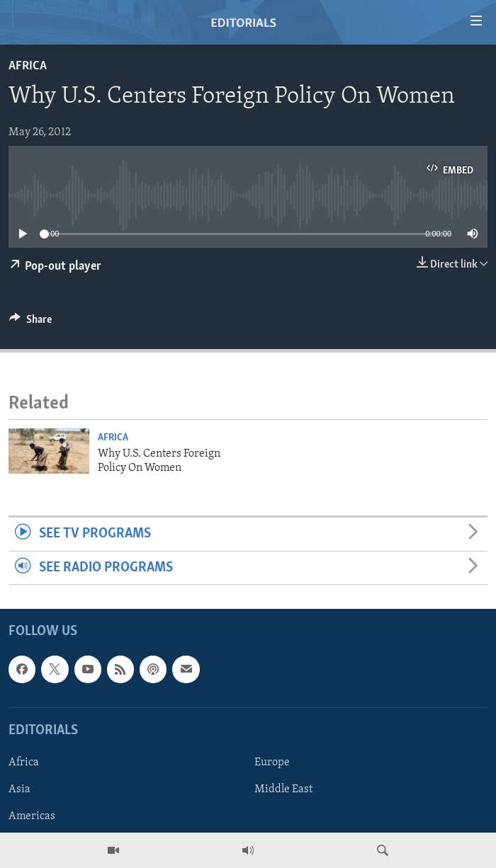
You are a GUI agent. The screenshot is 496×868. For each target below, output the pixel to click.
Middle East (283, 789)
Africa (28, 66)
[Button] (30, 323)
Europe (272, 763)
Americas (32, 816)
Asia (19, 789)
